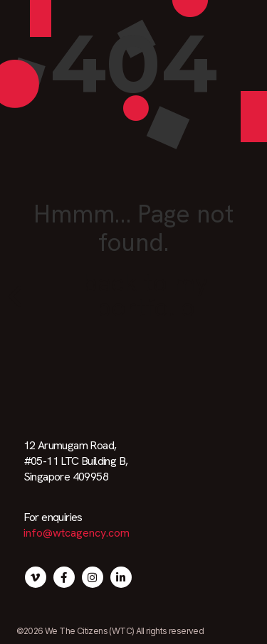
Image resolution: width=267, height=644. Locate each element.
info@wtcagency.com (77, 533)
